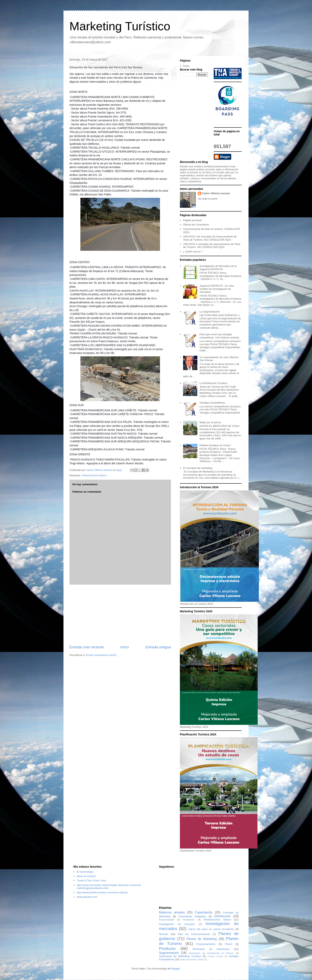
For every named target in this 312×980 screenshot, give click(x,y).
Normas (164, 934)
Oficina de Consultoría (196, 225)
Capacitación (204, 912)
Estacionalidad (167, 920)
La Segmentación (209, 312)
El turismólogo (85, 872)
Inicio (125, 647)
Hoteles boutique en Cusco (215, 445)
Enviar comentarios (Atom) (101, 655)
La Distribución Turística (213, 383)
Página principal (192, 220)
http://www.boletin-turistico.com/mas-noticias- (102, 892)
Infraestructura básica (94, 475)
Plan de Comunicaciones (194, 934)
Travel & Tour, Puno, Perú (91, 881)
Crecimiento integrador (192, 916)
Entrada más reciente (87, 647)
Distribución (222, 916)
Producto (167, 948)
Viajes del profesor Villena (192, 960)
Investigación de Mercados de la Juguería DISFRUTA (218, 268)
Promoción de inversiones (211, 949)
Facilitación (189, 920)
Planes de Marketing (202, 939)
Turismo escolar (215, 956)
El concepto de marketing (198, 468)
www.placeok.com (87, 897)
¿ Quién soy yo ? (193, 251)
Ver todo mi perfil (208, 199)
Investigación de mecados (177, 924)
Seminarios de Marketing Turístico (180, 956)
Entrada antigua (158, 647)
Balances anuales (172, 912)
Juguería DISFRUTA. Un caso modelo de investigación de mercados (217, 289)
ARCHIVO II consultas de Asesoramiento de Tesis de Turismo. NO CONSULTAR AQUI (212, 246)
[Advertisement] (120, 615)
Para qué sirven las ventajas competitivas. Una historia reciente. (219, 336)
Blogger (175, 969)
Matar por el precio (210, 422)
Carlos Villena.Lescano (216, 193)
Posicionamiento (206, 944)
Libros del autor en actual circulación (211, 929)
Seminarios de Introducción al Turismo (211, 953)
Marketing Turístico (120, 26)
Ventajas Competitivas (212, 403)
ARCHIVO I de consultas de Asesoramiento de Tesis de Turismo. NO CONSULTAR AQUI (210, 238)
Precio (229, 944)
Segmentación (169, 953)
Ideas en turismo (86, 876)
